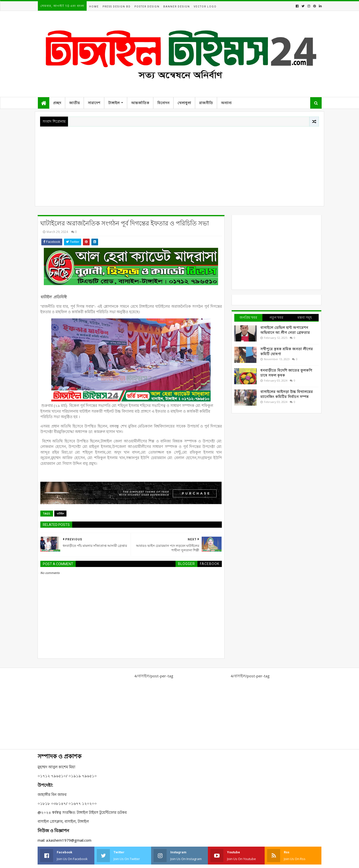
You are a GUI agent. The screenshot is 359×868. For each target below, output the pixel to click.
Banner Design (177, 7)
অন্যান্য (226, 103)
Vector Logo (205, 7)
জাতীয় (75, 103)
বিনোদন (163, 103)
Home (94, 7)
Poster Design (147, 7)
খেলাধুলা (184, 103)
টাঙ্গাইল (114, 103)
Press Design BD (117, 7)
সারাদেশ (94, 103)
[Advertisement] (179, 164)
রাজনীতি (206, 103)
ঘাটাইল (60, 514)
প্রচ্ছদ (57, 103)
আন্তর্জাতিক (140, 103)
